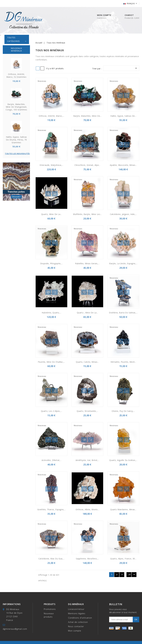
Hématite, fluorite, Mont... (123, 362)
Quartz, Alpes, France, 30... (123, 559)
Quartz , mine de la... (87, 313)
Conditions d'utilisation (80, 618)
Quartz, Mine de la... (52, 214)
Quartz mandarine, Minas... (123, 509)
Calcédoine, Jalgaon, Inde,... (123, 214)
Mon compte (75, 631)
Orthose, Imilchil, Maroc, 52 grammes (16, 76)
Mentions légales (77, 613)
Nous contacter (76, 626)
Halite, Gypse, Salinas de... (123, 116)
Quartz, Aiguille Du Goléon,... (123, 460)
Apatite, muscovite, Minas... (123, 165)
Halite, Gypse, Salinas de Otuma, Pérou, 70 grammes (16, 140)
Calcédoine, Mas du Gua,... (52, 559)
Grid (38, 68)
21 (130, 574)
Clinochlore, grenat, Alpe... (87, 165)
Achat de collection (78, 622)
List (42, 68)
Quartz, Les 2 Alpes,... (52, 411)
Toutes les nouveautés (17, 154)
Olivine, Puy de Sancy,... (123, 411)
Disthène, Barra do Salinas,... (123, 313)
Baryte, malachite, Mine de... (87, 116)
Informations (12, 604)
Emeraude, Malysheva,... (51, 165)
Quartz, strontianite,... (87, 411)
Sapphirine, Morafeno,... (87, 559)
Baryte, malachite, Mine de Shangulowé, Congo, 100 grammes (16, 107)
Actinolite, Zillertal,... (52, 460)
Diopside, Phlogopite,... (51, 263)
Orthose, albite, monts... (87, 509)
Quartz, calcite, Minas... (87, 362)
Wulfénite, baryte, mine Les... (87, 214)
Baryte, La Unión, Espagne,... (123, 263)
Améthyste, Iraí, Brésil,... (87, 460)
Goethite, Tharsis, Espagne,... (52, 509)
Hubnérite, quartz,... (52, 313)
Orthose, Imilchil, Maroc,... (52, 116)
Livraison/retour (76, 609)
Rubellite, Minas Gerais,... (87, 263)
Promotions (50, 609)
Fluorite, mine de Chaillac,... (51, 362)
